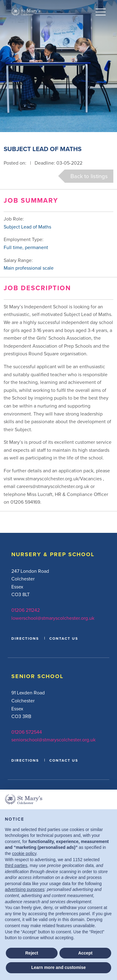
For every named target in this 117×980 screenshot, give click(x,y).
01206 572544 (27, 732)
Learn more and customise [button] (58, 967)
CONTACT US (64, 638)
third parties (16, 865)
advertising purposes (25, 889)
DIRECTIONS (25, 638)
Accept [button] (85, 953)
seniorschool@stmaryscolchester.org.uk (53, 740)
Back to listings (89, 176)
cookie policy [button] (24, 853)
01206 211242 (26, 610)
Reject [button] (32, 953)
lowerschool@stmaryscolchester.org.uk (53, 618)
